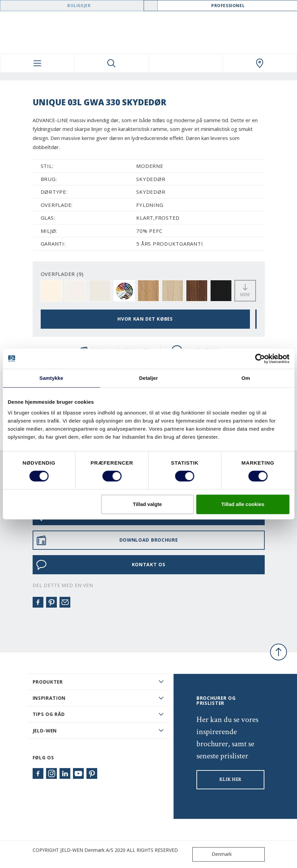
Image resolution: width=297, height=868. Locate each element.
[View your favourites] (186, 63)
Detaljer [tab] (149, 378)
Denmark (214, 854)
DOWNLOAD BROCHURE (107, 540)
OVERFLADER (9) (62, 274)
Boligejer (79, 6)
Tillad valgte (147, 504)
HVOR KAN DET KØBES (145, 319)
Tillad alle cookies (243, 504)
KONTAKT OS (101, 565)
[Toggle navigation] (37, 63)
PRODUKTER (48, 682)
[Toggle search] (112, 63)
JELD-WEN (45, 731)
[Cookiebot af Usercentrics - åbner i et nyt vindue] (260, 359)
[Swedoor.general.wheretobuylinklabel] (260, 63)
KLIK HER (230, 780)
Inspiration (49, 698)
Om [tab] (246, 378)
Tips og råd (49, 714)
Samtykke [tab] (51, 378)
